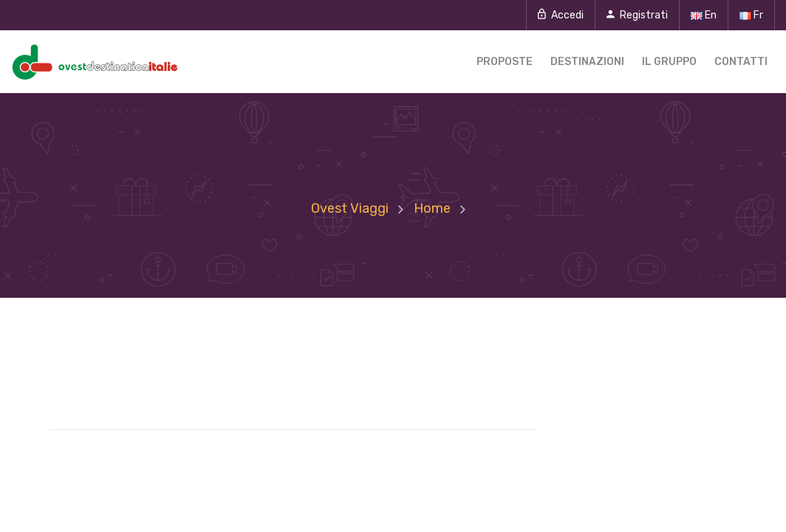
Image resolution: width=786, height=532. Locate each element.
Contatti (741, 62)
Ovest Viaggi (350, 208)
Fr (751, 15)
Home (432, 208)
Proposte (505, 62)
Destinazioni (587, 62)
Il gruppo (669, 62)
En (704, 15)
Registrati (637, 15)
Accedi (561, 15)
